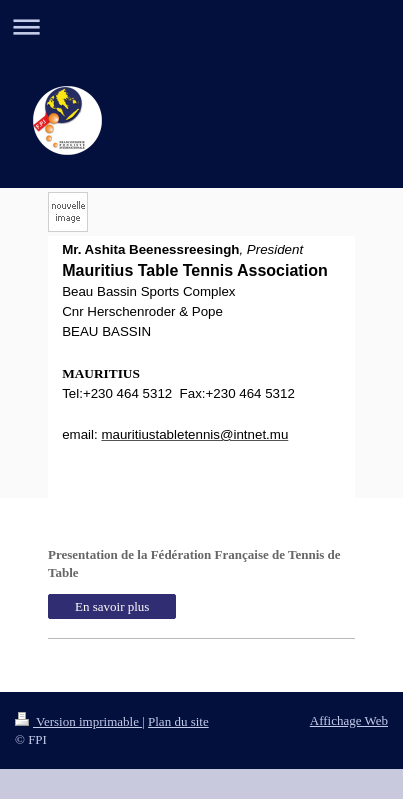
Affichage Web (349, 720)
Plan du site (178, 721)
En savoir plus (112, 606)
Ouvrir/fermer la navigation (201, 26)
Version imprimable (78, 721)
